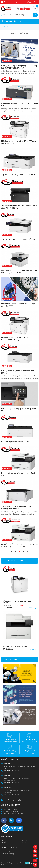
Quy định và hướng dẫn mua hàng (12, 814)
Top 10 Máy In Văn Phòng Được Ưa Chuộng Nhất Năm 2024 (16, 508)
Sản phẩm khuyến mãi (9, 852)
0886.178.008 (25, 9)
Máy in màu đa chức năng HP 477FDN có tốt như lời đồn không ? (19, 338)
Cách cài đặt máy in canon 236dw (15, 442)
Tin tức (4, 843)
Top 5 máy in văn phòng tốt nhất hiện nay (18, 239)
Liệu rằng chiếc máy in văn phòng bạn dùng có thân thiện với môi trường (19, 545)
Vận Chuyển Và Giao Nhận (10, 812)
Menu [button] (4, 2)
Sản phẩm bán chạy (8, 854)
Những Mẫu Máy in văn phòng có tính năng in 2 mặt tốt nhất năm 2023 (19, 67)
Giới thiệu (24, 841)
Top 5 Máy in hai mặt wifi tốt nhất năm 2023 (19, 175)
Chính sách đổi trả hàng (9, 810)
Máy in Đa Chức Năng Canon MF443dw (15, 646)
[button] (19, 21)
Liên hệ (24, 843)
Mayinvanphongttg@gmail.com (28, 2)
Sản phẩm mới (6, 856)
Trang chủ (5, 841)
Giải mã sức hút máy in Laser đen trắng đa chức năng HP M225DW (19, 272)
